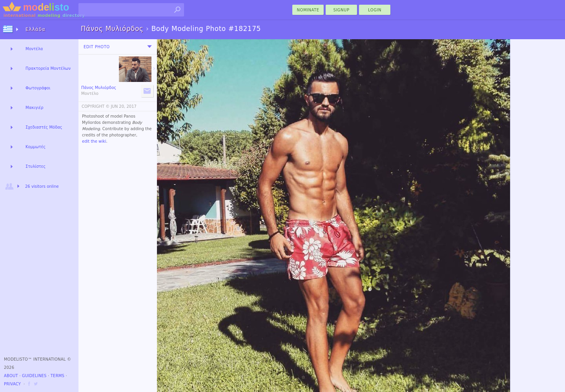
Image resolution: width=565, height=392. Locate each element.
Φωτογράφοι (38, 88)
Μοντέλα (34, 49)
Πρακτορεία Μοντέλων (48, 68)
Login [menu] (375, 10)
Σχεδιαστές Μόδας (44, 127)
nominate (308, 10)
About (11, 376)
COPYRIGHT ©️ (96, 106)
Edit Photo (97, 47)
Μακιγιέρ (35, 108)
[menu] (149, 47)
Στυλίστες (36, 166)
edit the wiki (94, 141)
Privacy (12, 384)
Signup (342, 10)
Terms (57, 376)
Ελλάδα (36, 29)
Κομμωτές (36, 147)
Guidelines (34, 376)
